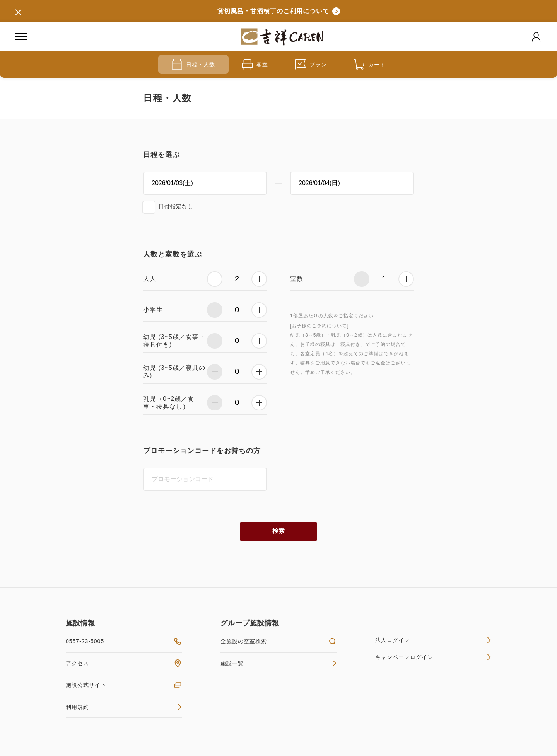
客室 (255, 64)
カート (370, 64)
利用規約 (124, 707)
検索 (278, 531)
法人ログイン (433, 640)
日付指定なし (176, 206)
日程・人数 (193, 64)
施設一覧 (278, 663)
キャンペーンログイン (433, 657)
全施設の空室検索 (278, 641)
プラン (311, 64)
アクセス (124, 663)
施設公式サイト (124, 685)
